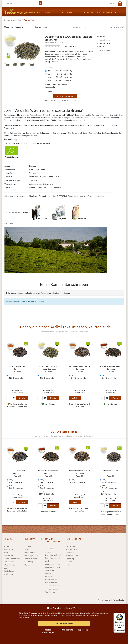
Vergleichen (101, 36)
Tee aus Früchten (52, 586)
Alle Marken (50, 549)
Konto (6, 552)
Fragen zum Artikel (104, 50)
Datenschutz (30, 552)
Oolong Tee (51, 12)
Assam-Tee (50, 552)
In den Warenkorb (65, 96)
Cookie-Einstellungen (48, 631)
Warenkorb (8, 549)
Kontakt (7, 546)
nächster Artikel (117, 27)
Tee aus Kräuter (52, 589)
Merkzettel (8, 556)
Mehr (119, 12)
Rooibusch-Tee (51, 580)
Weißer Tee (50, 592)
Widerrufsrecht (31, 559)
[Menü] (124, 614)
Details (22, 398)
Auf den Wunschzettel (105, 47)
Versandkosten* (62, 85)
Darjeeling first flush (53, 555)
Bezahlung (29, 562)
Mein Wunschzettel (12, 559)
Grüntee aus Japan (53, 567)
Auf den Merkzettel (104, 43)
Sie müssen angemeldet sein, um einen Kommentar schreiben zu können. (39, 293)
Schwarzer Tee (70, 12)
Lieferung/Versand (32, 556)
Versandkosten (119, 600)
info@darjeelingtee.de (95, 196)
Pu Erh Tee (50, 576)
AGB (26, 549)
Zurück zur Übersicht (15, 27)
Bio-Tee (107, 12)
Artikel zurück (42, 27)
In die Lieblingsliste (104, 40)
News (27, 565)
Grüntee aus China (53, 564)
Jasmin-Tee (50, 570)
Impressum (29, 546)
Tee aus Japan (33, 12)
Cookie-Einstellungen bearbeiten (9, 571)
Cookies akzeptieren (64, 623)
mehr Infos (9, 223)
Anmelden (112, 4)
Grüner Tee (71, 546)
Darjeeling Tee (91, 12)
